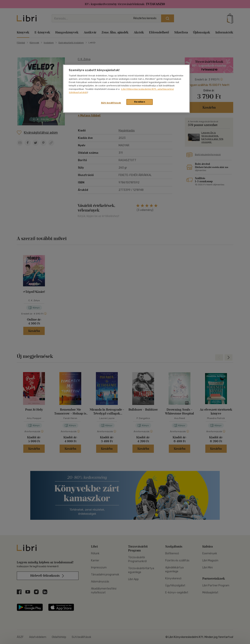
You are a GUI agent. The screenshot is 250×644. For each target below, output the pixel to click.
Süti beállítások (111, 103)
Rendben (140, 102)
